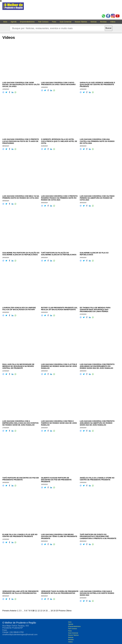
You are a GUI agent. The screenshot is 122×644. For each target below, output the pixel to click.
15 (47, 611)
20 (57, 611)
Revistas (103, 22)
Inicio (5, 22)
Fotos (54, 22)
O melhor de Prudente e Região (13, 7)
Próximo (62, 611)
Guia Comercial (66, 22)
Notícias (94, 22)
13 (41, 611)
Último (69, 611)
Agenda (14, 22)
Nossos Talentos (81, 22)
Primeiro (6, 611)
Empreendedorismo (27, 22)
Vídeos (113, 22)
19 (54, 611)
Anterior (13, 611)
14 (44, 611)
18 (52, 611)
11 (36, 611)
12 (39, 611)
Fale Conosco (43, 22)
